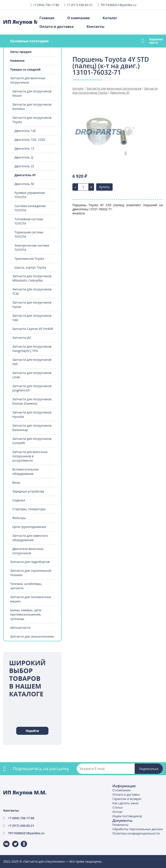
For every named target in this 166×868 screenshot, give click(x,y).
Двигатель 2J (24, 157)
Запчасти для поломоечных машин (31, 599)
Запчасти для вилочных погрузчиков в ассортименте (30, 456)
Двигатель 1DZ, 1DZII (30, 140)
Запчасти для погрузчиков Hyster (32, 305)
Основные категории (29, 41)
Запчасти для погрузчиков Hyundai (32, 414)
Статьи (117, 807)
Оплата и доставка (56, 27)
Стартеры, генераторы (29, 509)
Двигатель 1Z (24, 148)
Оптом (117, 812)
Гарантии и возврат (127, 799)
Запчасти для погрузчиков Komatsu (32, 107)
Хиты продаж (21, 52)
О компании (78, 18)
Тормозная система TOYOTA (29, 234)
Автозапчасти (20, 628)
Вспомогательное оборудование (25, 471)
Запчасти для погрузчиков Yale (32, 318)
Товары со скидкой (25, 69)
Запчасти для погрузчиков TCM (32, 291)
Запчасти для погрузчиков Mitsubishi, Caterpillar (32, 278)
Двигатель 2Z (24, 166)
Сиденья (19, 500)
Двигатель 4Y (25, 175)
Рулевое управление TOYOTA (30, 195)
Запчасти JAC (22, 338)
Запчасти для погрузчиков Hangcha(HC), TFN (32, 349)
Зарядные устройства (28, 491)
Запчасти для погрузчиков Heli (32, 362)
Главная (47, 18)
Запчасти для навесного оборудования (30, 538)
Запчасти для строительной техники (31, 573)
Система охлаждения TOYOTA (30, 208)
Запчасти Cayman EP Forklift (33, 329)
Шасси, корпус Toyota (30, 267)
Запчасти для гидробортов (30, 562)
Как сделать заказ (125, 803)
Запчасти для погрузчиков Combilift (32, 441)
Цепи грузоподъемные (29, 527)
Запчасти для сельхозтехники (32, 636)
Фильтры (19, 518)
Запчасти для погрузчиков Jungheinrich (32, 388)
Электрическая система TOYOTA (32, 248)
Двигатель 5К (24, 184)
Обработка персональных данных (138, 829)
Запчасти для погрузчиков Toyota (32, 120)
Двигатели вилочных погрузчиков (28, 551)
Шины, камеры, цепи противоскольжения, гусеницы (26, 614)
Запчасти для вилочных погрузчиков (28, 80)
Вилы (16, 482)
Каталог (110, 18)
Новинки (17, 61)
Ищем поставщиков (127, 816)
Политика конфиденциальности (136, 833)
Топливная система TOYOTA (29, 221)
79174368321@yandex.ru (118, 5)
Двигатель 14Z (25, 131)
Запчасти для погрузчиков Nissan (32, 93)
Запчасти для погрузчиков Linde (32, 375)
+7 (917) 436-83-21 (80, 5)
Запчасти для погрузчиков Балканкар (32, 428)
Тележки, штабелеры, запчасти (26, 586)
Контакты (96, 27)
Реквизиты (120, 825)
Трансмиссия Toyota (29, 259)
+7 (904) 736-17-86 (46, 5)
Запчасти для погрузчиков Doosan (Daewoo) (32, 401)
